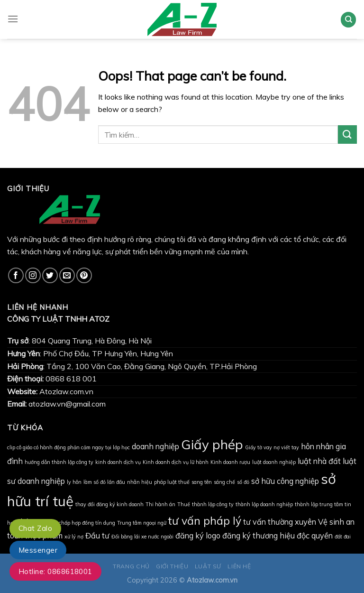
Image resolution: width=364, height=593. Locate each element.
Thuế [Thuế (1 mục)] (184, 504)
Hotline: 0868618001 (55, 571)
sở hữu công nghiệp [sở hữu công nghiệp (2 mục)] (285, 481)
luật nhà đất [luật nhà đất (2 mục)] (319, 461)
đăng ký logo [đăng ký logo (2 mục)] (198, 536)
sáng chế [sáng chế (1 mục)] (224, 482)
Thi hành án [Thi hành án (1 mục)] (160, 504)
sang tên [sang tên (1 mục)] (202, 482)
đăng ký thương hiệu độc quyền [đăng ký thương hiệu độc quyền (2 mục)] (278, 536)
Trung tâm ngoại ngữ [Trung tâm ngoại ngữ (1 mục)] (142, 523)
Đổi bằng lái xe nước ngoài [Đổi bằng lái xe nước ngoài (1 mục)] (142, 537)
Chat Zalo (35, 528)
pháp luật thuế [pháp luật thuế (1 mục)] (172, 482)
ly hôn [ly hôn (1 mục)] (74, 482)
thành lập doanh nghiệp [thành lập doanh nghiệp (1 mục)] (264, 504)
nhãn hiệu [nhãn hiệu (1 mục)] (140, 482)
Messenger (38, 550)
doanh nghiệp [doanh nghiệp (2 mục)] (155, 446)
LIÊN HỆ (239, 566)
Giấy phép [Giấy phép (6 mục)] (212, 444)
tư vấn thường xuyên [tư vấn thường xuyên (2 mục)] (280, 522)
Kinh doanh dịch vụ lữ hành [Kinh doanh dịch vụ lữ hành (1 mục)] (176, 462)
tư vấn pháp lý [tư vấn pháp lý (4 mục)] (205, 521)
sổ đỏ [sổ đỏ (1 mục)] (243, 482)
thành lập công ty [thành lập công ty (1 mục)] (213, 504)
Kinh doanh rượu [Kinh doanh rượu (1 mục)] (230, 462)
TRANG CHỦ (131, 566)
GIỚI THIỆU (172, 566)
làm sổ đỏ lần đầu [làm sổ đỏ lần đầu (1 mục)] (104, 482)
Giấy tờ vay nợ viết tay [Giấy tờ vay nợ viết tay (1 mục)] (272, 447)
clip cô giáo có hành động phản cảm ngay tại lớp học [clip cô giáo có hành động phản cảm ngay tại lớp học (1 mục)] (68, 447)
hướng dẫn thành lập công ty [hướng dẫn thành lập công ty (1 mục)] (59, 462)
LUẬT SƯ (208, 566)
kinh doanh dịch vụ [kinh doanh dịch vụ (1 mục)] (118, 462)
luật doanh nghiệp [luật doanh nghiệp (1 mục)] (274, 462)
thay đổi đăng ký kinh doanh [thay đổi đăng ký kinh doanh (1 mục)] (109, 504)
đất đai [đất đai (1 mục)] (343, 537)
